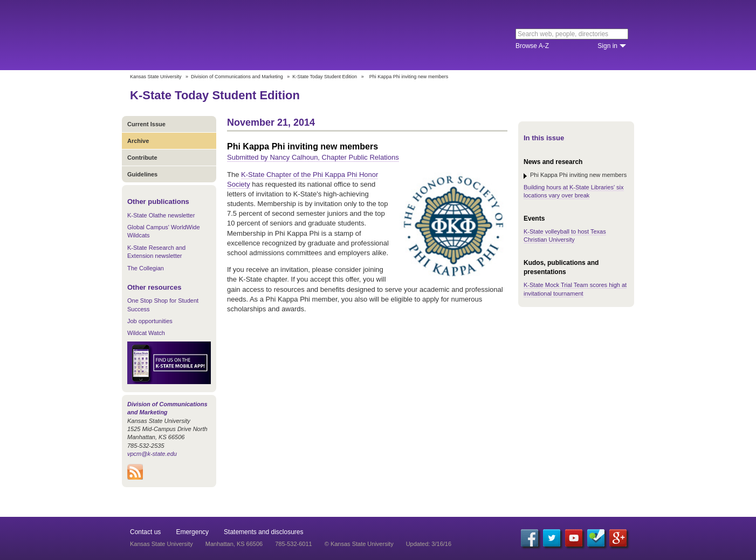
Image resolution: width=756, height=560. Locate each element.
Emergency (192, 532)
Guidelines (142, 174)
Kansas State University (218, 35)
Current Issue (146, 124)
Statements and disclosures (263, 532)
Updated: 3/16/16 (429, 544)
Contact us (145, 532)
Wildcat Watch (146, 333)
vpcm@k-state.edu (152, 454)
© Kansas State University (359, 544)
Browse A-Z (532, 46)
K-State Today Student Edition (325, 77)
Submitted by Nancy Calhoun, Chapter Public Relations (313, 157)
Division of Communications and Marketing (237, 77)
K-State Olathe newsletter (161, 215)
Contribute (142, 158)
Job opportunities (150, 321)
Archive (138, 141)
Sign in (607, 46)
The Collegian (146, 268)
